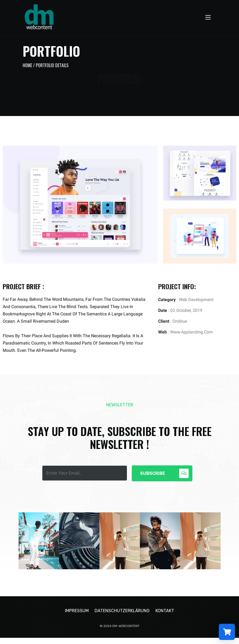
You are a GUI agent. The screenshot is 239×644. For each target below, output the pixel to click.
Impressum (77, 617)
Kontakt (165, 617)
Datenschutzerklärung (122, 617)
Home (27, 65)
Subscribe (164, 473)
